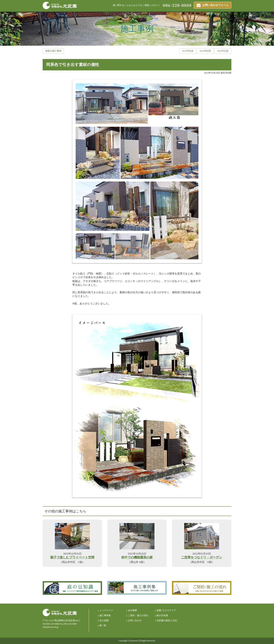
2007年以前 (223, 51)
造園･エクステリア (166, 610)
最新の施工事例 (53, 51)
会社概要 (132, 610)
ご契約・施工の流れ (138, 615)
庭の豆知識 (162, 615)
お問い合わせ (135, 620)
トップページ (106, 610)
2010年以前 (205, 51)
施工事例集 (105, 615)
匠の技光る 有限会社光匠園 (60, 6)
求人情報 (104, 620)
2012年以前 (188, 51)
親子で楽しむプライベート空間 (72, 557)
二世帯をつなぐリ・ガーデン (202, 557)
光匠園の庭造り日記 (167, 620)
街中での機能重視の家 (137, 557)
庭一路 (103, 625)
